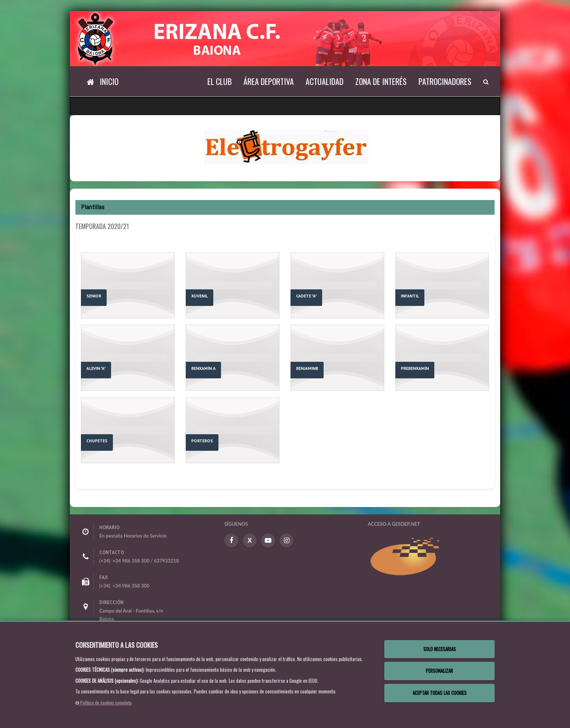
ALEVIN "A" (96, 368)
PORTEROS (202, 441)
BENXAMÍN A (203, 368)
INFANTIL (410, 296)
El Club (220, 81)
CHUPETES (97, 441)
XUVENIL (199, 296)
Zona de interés (381, 81)
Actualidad (325, 81)
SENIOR (94, 296)
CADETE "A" (306, 296)
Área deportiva (269, 81)
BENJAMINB (307, 368)
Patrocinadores (445, 81)
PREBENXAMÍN (415, 368)
